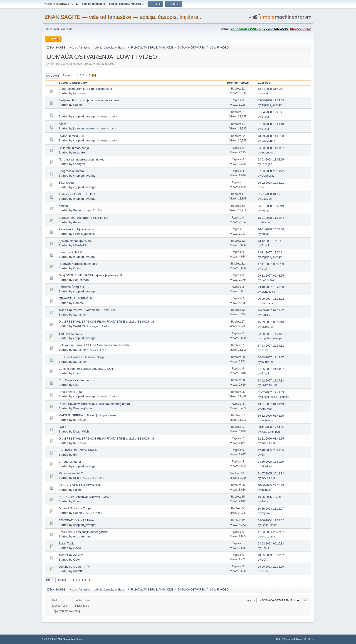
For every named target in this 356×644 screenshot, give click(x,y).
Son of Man (81, 280)
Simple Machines (72, 639)
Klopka (63, 206)
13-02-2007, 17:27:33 (271, 381)
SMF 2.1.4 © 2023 (52, 639)
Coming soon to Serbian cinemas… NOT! (86, 369)
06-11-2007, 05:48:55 (271, 276)
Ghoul (265, 117)
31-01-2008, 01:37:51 (271, 194)
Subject (64, 83)
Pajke (77, 490)
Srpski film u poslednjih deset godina (83, 532)
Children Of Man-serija (74, 148)
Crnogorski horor (70, 462)
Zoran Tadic (66, 543)
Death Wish (81, 431)
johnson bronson (84, 128)
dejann (78, 222)
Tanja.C (266, 315)
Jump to (250, 600)
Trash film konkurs (71, 555)
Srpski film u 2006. (71, 392)
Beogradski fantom (71, 171)
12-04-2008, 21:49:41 (271, 89)
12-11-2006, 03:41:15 (271, 439)
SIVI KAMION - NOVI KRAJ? (78, 450)
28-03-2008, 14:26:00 (271, 136)
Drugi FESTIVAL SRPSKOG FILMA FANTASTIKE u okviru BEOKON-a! (106, 322)
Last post (267, 83)
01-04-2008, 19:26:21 (271, 112)
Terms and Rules (293, 639)
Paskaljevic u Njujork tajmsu (77, 229)
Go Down (52, 76)
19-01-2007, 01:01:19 (271, 404)
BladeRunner (269, 525)
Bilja (76, 478)
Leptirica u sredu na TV (74, 567)
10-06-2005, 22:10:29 (271, 485)
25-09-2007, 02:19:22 (271, 310)
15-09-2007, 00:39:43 (271, 322)
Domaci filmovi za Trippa (75, 508)
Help (279, 639)
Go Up (50, 580)
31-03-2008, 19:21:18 (271, 124)
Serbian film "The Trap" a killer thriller (83, 218)
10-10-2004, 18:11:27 (271, 509)
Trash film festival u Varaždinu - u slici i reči (87, 310)
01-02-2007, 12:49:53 (271, 392)
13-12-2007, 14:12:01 (271, 241)
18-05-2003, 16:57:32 (271, 555)
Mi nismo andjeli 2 (71, 473)
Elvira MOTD (269, 385)
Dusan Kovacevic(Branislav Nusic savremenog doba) (94, 404)
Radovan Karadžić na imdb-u (78, 264)
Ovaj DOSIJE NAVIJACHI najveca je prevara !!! (90, 275)
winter (265, 93)
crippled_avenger (272, 105)
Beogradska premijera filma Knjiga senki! (86, 89)
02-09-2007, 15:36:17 (271, 334)
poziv (62, 124)
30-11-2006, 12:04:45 (271, 427)
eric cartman (81, 536)
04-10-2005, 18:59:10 (271, 462)
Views (245, 83)
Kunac (77, 210)
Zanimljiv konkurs (70, 334)
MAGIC (78, 571)
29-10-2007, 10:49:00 (271, 287)
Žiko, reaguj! (67, 183)
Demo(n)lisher (83, 408)
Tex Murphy (268, 141)
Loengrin (79, 164)
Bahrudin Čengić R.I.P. (74, 287)
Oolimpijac (268, 176)
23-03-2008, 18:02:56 (271, 160)
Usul (264, 269)
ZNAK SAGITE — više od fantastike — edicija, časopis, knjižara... (124, 17)
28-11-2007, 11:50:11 (271, 253)
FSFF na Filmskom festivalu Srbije (82, 357)
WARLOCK (81, 326)
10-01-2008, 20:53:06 (271, 229)
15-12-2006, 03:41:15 (271, 416)
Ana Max (267, 409)
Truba (265, 350)
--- (263, 187)
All (113, 117)
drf (75, 455)
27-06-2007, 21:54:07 (271, 369)
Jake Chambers (271, 432)
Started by (79, 83)
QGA (77, 560)
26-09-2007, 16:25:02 (271, 299)
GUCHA (64, 427)
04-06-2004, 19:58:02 (271, 520)
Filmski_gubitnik (84, 234)
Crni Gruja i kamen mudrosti (77, 380)
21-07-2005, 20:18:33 (271, 474)
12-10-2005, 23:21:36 (271, 450)
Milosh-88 (80, 245)
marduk (266, 490)
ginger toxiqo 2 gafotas (275, 397)
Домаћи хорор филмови (75, 241)
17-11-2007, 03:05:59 (271, 264)
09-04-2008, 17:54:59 (271, 100)
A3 (60, 112)
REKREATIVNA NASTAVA (76, 520)
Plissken (267, 466)
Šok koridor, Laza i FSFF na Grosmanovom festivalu (94, 345)
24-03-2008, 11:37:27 (271, 148)
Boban (78, 105)
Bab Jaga (267, 303)
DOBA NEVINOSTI (71, 136)
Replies (232, 83)
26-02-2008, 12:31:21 (271, 183)
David (77, 548)
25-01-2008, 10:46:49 (271, 206)
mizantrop (80, 152)
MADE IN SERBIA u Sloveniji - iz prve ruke (87, 415)
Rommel (79, 303)
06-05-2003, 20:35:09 (271, 567)
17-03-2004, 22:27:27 (271, 532)
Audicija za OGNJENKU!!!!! (77, 194)
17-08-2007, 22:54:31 (271, 346)
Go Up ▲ (309, 639)
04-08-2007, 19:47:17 (271, 357)
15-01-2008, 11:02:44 (271, 218)
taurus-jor (79, 93)
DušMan (267, 199)
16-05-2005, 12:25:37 (271, 497)
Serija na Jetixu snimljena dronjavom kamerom (90, 100)
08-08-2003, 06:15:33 (271, 544)
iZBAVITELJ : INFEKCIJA (76, 298)
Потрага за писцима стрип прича (82, 159)
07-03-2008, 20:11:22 (271, 171)
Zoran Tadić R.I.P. (70, 252)
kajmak (266, 513)
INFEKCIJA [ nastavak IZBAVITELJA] (84, 497)
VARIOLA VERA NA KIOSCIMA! (80, 485)
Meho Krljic (268, 292)
